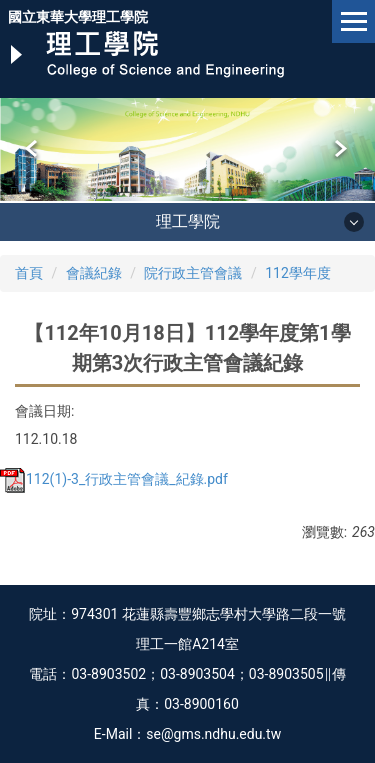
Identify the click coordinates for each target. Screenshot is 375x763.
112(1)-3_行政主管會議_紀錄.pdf (114, 479)
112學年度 (298, 273)
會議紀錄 (94, 273)
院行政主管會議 (193, 273)
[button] (33, 149)
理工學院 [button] (188, 221)
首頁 (29, 273)
